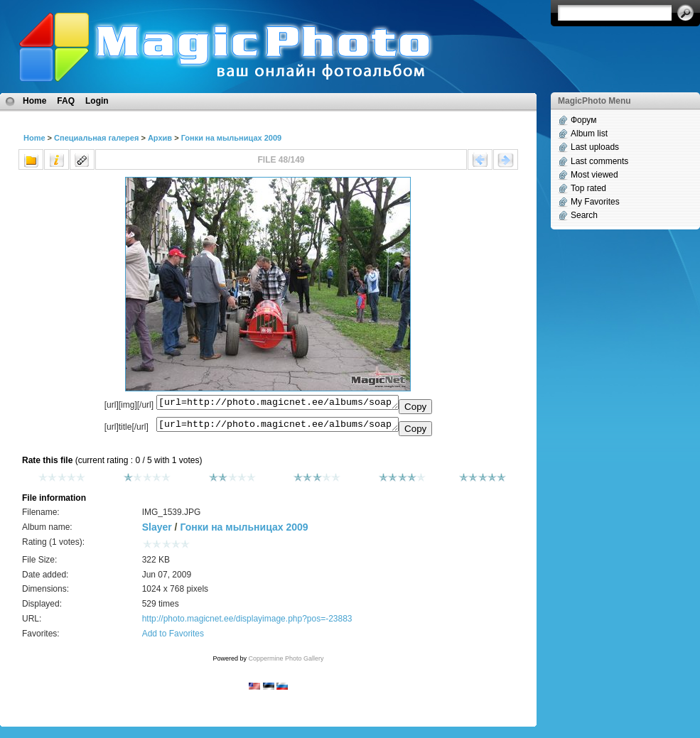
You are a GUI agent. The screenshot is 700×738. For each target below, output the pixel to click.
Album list (589, 134)
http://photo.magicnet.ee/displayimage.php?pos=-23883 (247, 623)
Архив (160, 138)
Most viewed (594, 175)
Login (97, 101)
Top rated (588, 188)
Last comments (599, 161)
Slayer (157, 531)
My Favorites (595, 202)
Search (584, 215)
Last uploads (595, 147)
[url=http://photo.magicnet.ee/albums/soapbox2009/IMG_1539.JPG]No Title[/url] (278, 428)
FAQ (66, 101)
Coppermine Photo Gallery (286, 663)
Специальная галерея (96, 138)
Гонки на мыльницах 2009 (232, 138)
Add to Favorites (173, 638)
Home (34, 101)
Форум (583, 120)
